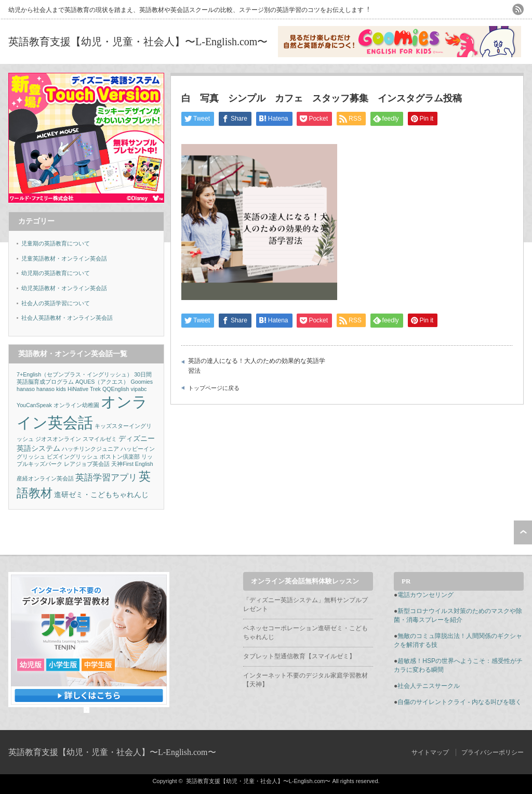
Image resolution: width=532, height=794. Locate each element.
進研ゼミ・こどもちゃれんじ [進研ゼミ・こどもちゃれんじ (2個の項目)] (101, 494)
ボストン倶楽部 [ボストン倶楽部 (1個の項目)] (120, 457)
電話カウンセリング (425, 595)
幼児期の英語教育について (56, 273)
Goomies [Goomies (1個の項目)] (142, 382)
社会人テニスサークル (429, 686)
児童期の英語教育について (56, 243)
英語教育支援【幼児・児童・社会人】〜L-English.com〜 (138, 42)
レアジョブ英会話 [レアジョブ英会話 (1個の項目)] (87, 464)
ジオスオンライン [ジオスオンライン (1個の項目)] (58, 439)
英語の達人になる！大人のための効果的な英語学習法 (257, 366)
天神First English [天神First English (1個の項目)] (132, 464)
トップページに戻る (214, 388)
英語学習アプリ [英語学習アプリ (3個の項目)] (106, 478)
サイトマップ (430, 752)
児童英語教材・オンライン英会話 (64, 258)
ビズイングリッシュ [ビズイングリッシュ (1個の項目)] (72, 457)
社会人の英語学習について (56, 303)
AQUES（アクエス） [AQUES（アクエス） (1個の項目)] (102, 382)
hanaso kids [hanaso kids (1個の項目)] (51, 389)
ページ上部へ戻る (523, 532)
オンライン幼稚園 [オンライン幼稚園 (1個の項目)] (76, 405)
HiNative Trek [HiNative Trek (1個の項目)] (84, 389)
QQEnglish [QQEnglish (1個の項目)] (116, 389)
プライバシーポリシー (493, 752)
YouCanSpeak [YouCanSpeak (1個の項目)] (34, 405)
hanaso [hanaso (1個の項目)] (26, 389)
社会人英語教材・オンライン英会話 (67, 318)
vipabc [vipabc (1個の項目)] (139, 389)
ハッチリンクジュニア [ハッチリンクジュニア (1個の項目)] (90, 449)
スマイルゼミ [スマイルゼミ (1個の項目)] (100, 439)
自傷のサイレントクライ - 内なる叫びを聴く (460, 702)
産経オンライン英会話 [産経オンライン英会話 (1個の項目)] (45, 478)
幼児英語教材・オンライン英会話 (64, 288)
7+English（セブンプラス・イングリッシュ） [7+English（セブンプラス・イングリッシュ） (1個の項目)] (75, 374)
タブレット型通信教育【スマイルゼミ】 (299, 656)
